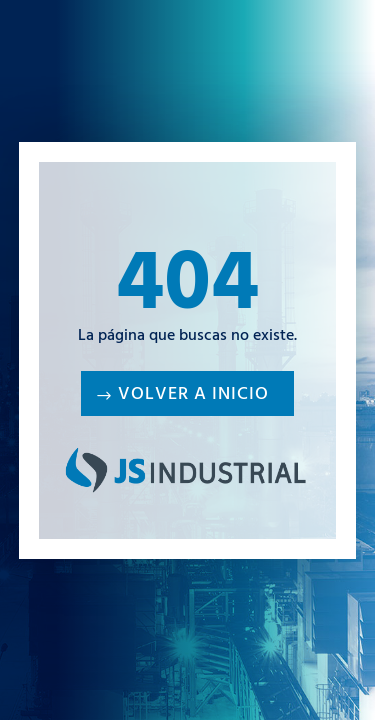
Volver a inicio (193, 396)
